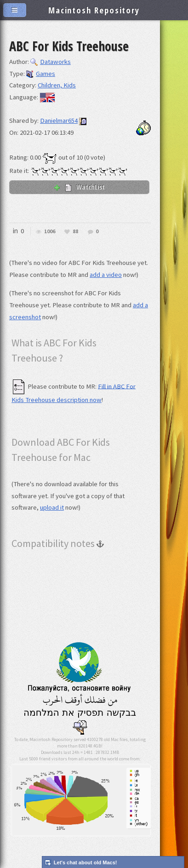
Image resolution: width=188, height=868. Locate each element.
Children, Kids (57, 85)
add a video (106, 275)
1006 (50, 232)
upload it (52, 507)
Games (41, 74)
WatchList (79, 187)
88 (75, 232)
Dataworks (51, 62)
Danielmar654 (59, 121)
